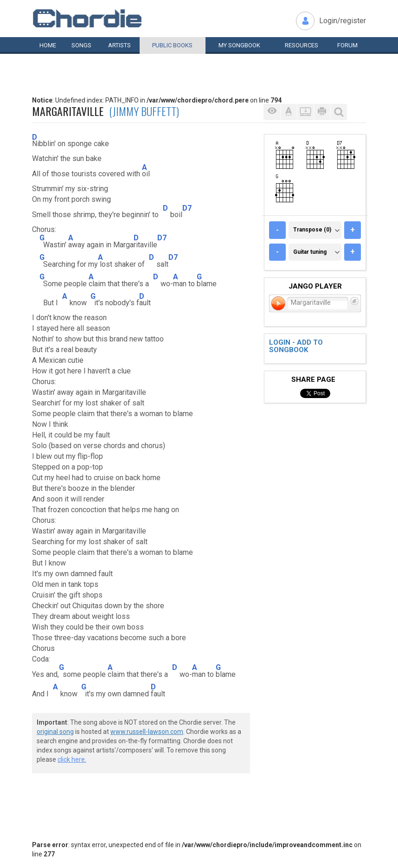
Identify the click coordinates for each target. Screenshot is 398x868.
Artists (119, 45)
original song (55, 732)
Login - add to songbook (296, 346)
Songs (81, 45)
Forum (347, 45)
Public (172, 45)
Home (48, 45)
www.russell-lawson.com (147, 732)
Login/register (343, 21)
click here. (72, 759)
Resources (302, 45)
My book (239, 45)
